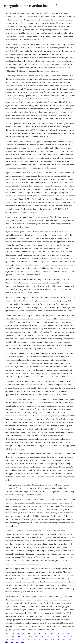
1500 (29, 639)
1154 (69, 639)
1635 (47, 637)
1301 (18, 637)
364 (70, 637)
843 (18, 634)
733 (40, 634)
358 (63, 634)
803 (52, 634)
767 (12, 642)
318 (59, 637)
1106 (53, 639)
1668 (13, 639)
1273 (7, 637)
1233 (46, 634)
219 (13, 634)
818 (42, 637)
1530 (53, 637)
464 (35, 639)
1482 (24, 637)
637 (17, 642)
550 (36, 637)
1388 (69, 634)
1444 (7, 639)
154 (35, 634)
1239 (24, 634)
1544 (31, 637)
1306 (7, 634)
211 (7, 642)
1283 (47, 639)
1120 (65, 637)
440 (19, 639)
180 (64, 639)
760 (29, 634)
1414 (23, 642)
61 (24, 639)
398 (13, 637)
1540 (57, 634)
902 (58, 639)
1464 (40, 639)
